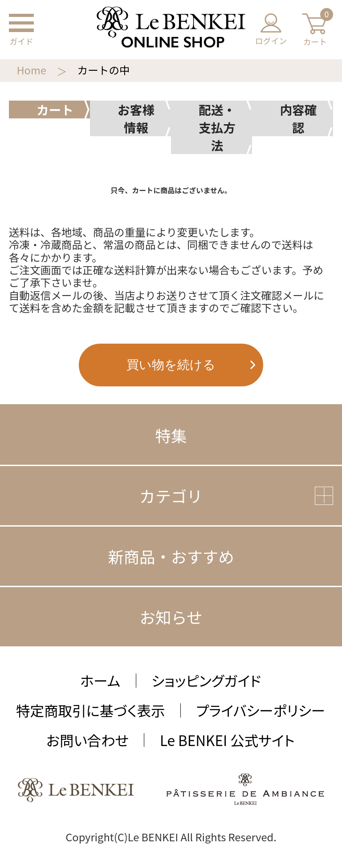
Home (31, 70)
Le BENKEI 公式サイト (227, 740)
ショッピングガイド (206, 680)
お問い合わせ (88, 740)
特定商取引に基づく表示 (90, 710)
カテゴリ (171, 496)
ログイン (271, 30)
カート (315, 30)
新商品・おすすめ (171, 556)
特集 (171, 435)
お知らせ (171, 617)
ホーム (100, 680)
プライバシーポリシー (261, 710)
